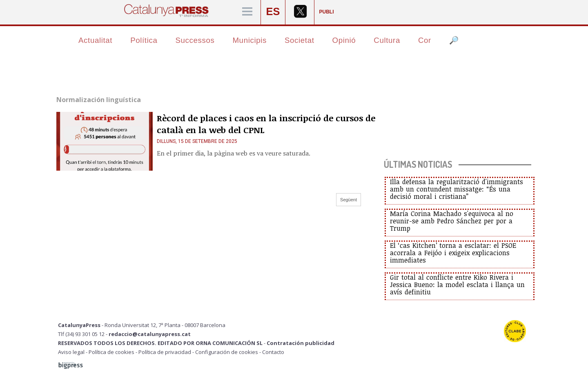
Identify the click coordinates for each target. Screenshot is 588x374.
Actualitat (95, 40)
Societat (300, 40)
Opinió (344, 40)
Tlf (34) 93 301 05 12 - (83, 334)
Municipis (249, 40)
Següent (349, 200)
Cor (425, 40)
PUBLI (327, 12)
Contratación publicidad (301, 343)
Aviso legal (71, 352)
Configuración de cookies (227, 352)
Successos (195, 40)
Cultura (387, 40)
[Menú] (247, 12)
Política (144, 40)
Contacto (273, 352)
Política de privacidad (165, 352)
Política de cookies (111, 352)
